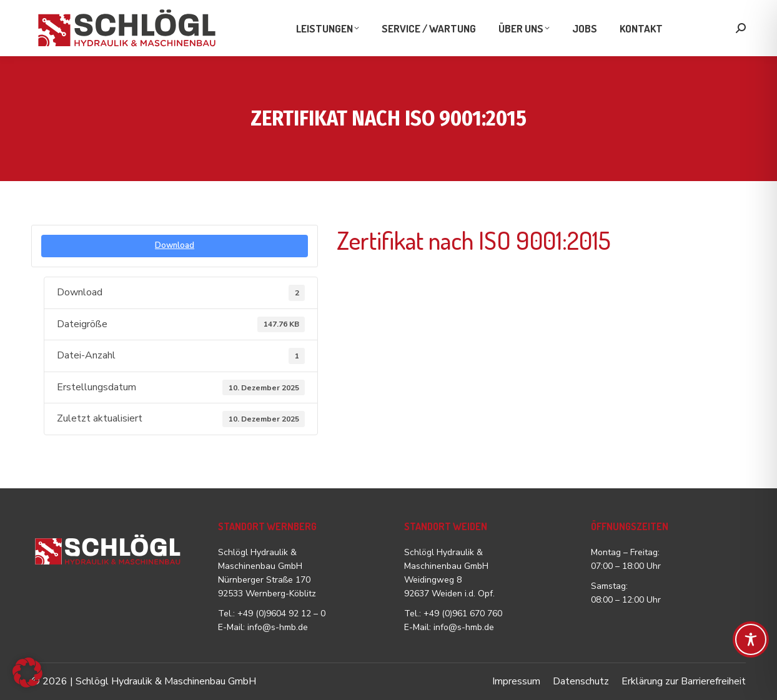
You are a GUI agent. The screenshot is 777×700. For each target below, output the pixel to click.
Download (175, 245)
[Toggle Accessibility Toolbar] (751, 639)
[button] (27, 673)
